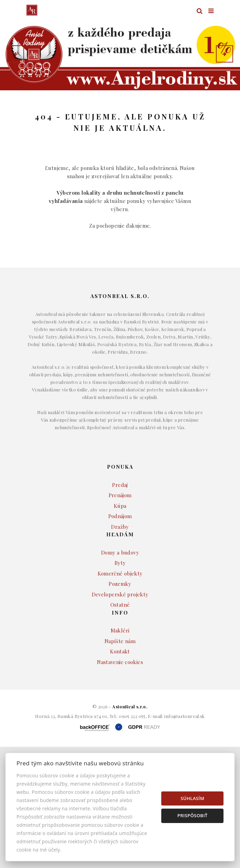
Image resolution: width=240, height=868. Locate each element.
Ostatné (120, 624)
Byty (120, 582)
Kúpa (120, 525)
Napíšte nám (120, 661)
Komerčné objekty (120, 593)
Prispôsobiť (193, 815)
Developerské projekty (120, 614)
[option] (120, 54)
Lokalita (37, 104)
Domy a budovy (120, 572)
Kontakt (120, 671)
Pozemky (120, 603)
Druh (132, 104)
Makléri (120, 650)
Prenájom (120, 515)
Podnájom (120, 536)
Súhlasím (192, 798)
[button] (15, 54)
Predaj (120, 504)
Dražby (120, 546)
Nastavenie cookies (120, 682)
